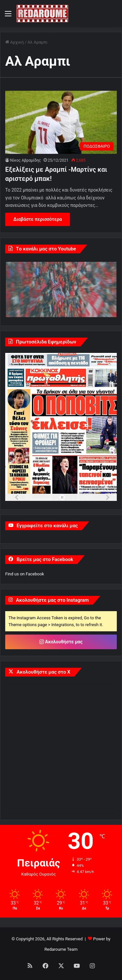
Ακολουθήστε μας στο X (43, 672)
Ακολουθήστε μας (61, 642)
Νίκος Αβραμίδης (26, 160)
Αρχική (14, 42)
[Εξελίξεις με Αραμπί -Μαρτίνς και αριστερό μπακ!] (61, 122)
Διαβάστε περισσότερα (38, 219)
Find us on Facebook (25, 574)
